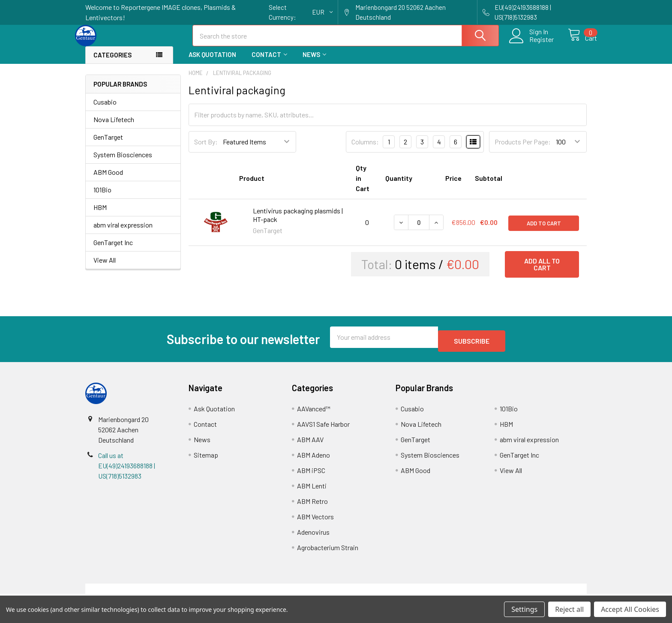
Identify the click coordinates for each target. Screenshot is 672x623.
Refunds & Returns (399, 592)
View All (105, 268)
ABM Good (108, 180)
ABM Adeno (313, 459)
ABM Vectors (315, 520)
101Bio (102, 197)
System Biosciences (123, 162)
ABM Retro (312, 505)
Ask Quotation (212, 62)
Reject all (569, 609)
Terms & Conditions (148, 592)
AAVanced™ (314, 412)
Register (532, 45)
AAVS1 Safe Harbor (323, 428)
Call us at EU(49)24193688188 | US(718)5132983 (127, 469)
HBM (100, 215)
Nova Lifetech (114, 127)
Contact (269, 62)
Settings (524, 609)
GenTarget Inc (113, 250)
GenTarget (108, 145)
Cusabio (105, 109)
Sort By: (206, 149)
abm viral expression (123, 232)
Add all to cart (542, 272)
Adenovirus (313, 536)
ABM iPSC (311, 474)
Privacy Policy (524, 592)
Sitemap (206, 459)
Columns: (365, 149)
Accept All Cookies (630, 609)
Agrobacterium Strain (328, 551)
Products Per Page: (523, 149)
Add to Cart (544, 230)
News (314, 62)
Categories (112, 63)
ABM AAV (310, 443)
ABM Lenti (312, 490)
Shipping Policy (273, 592)
